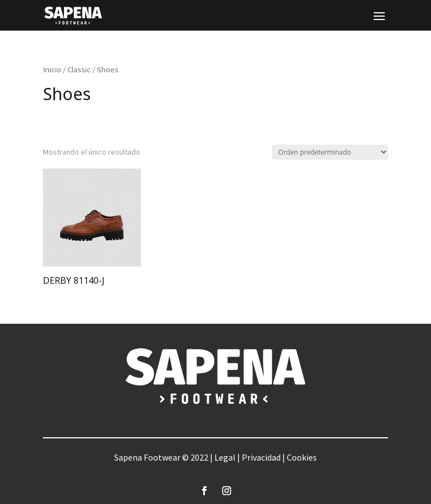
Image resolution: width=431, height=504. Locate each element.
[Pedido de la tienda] (330, 152)
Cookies (302, 457)
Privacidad (261, 457)
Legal (225, 457)
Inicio (52, 70)
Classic (79, 70)
